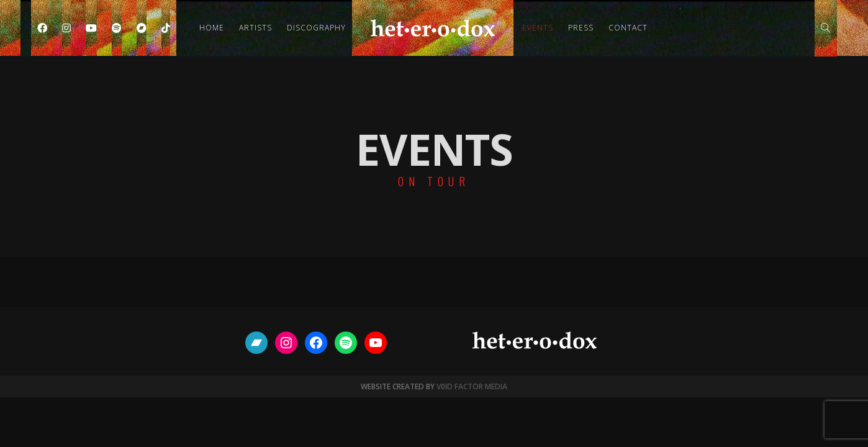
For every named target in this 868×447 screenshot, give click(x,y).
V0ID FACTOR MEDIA (472, 386)
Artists (255, 28)
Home (212, 28)
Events (538, 28)
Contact (628, 28)
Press (581, 28)
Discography (316, 28)
